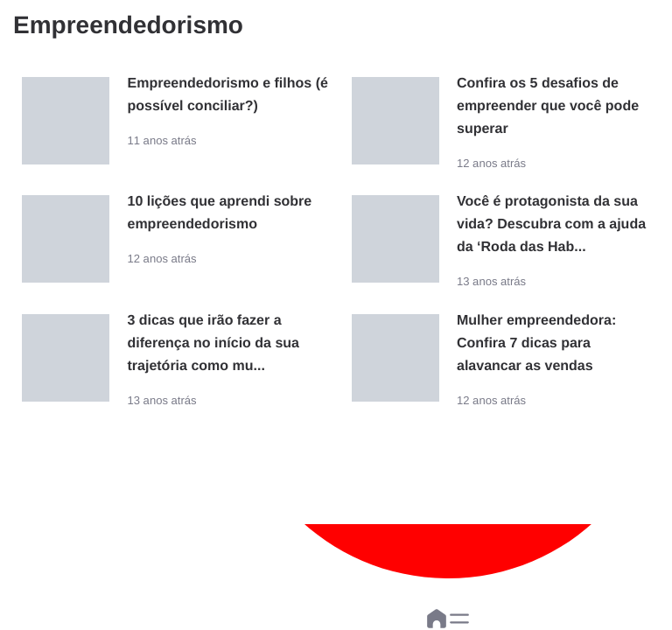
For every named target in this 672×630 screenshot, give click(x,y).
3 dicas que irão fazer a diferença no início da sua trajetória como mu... (213, 343)
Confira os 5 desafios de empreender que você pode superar (548, 106)
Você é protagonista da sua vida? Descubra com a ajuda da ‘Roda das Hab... (551, 224)
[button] (459, 619)
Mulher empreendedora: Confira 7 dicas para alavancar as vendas (536, 343)
